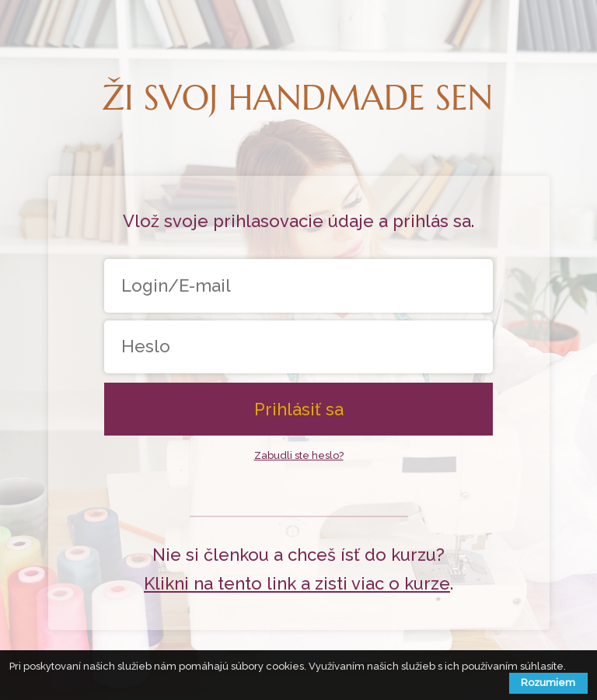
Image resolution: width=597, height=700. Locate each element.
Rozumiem (548, 682)
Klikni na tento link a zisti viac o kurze (297, 583)
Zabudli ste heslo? (299, 455)
